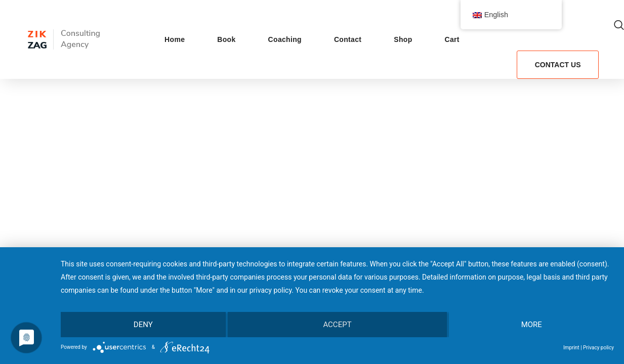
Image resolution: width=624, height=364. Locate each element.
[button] (619, 25)
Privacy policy (598, 348)
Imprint (571, 348)
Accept (337, 325)
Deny (143, 325)
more (532, 325)
